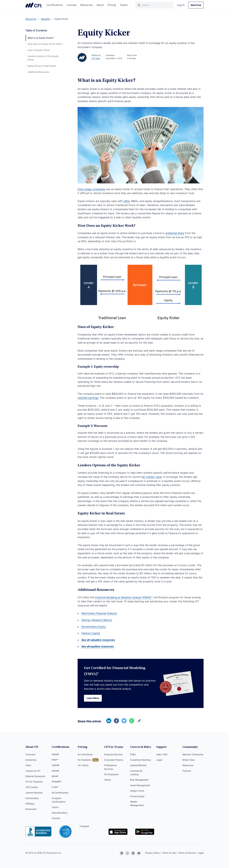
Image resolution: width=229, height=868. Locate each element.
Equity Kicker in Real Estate (42, 66)
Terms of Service (187, 853)
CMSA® (56, 765)
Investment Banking (140, 760)
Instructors (31, 760)
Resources (87, 5)
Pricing (112, 5)
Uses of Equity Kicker (39, 50)
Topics (55, 807)
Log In (181, 5)
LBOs (127, 201)
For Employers (111, 774)
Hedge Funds (137, 791)
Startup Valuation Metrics (97, 620)
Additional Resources (38, 72)
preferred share (175, 233)
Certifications (55, 5)
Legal (159, 760)
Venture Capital (91, 633)
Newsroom (31, 809)
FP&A (133, 754)
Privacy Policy (153, 853)
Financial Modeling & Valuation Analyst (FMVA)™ (124, 597)
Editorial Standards (35, 776)
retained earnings (88, 398)
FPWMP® (56, 782)
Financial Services (113, 754)
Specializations (59, 813)
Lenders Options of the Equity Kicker (43, 58)
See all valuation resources (98, 640)
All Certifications (60, 793)
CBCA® (55, 771)
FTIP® (55, 787)
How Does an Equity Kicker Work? (45, 44)
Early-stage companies (91, 189)
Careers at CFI (33, 771)
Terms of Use (169, 853)
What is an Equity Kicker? (41, 38)
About (100, 5)
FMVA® (55, 754)
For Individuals (85, 754)
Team (28, 765)
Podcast (187, 771)
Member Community (193, 754)
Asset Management (140, 785)
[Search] (154, 5)
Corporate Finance (114, 760)
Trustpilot (84, 826)
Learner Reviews (34, 793)
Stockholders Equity (94, 627)
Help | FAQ (162, 754)
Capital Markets (138, 765)
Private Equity (137, 796)
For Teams (83, 765)
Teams (124, 5)
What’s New (189, 760)
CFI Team (96, 58)
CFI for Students (34, 782)
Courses (72, 5)
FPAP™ (55, 760)
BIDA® (55, 776)
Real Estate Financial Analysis (99, 613)
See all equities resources (98, 646)
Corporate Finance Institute (34, 5)
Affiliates (30, 804)
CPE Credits (32, 787)
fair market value (152, 477)
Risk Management (139, 780)
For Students (84, 760)
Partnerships (32, 798)
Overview (30, 754)
